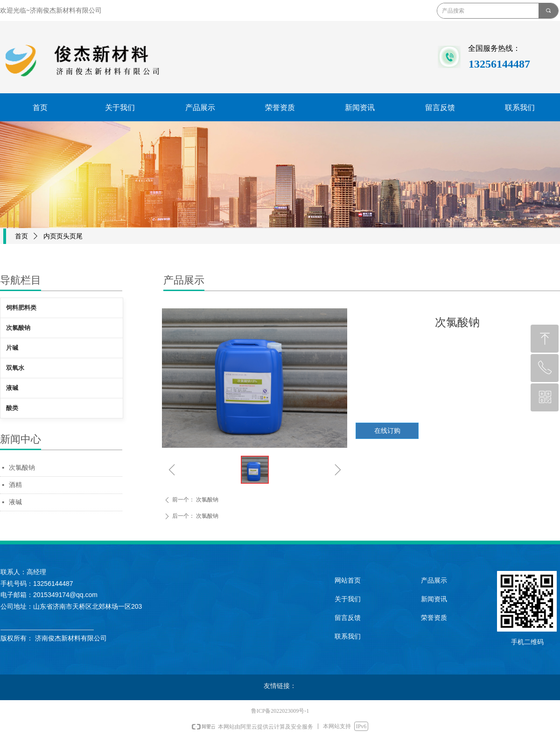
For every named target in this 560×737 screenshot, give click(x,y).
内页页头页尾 (63, 236)
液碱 (15, 502)
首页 (21, 236)
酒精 (15, 485)
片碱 (12, 348)
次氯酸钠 (22, 468)
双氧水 (15, 368)
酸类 (12, 408)
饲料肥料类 (21, 308)
